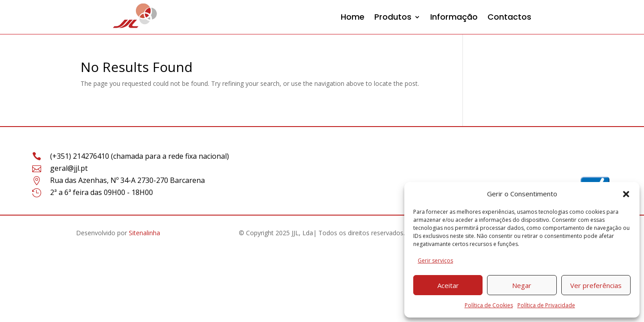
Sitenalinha (144, 233)
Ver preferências (596, 285)
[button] (626, 194)
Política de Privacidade (546, 305)
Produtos (393, 17)
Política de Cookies (489, 305)
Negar (522, 285)
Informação (454, 17)
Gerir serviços (435, 261)
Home (353, 17)
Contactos (509, 17)
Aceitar (448, 285)
